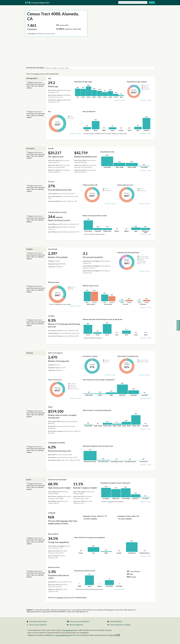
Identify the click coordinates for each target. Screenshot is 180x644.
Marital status (54, 282)
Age (50, 78)
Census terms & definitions (80, 621)
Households (53, 249)
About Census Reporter (38, 625)
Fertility (51, 316)
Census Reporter (37, 2)
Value (50, 407)
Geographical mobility (57, 443)
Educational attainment (57, 480)
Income (51, 148)
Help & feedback (116, 621)
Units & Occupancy (55, 353)
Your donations (68, 630)
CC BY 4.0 (114, 635)
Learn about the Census (38, 621)
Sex (49, 111)
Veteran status (54, 567)
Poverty (51, 182)
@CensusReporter (76, 625)
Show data (117, 100)
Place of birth (53, 534)
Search (152, 2)
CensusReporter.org (63, 635)
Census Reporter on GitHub (120, 625)
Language (52, 513)
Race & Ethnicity (89, 111)
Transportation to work (57, 212)
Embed (123, 100)
